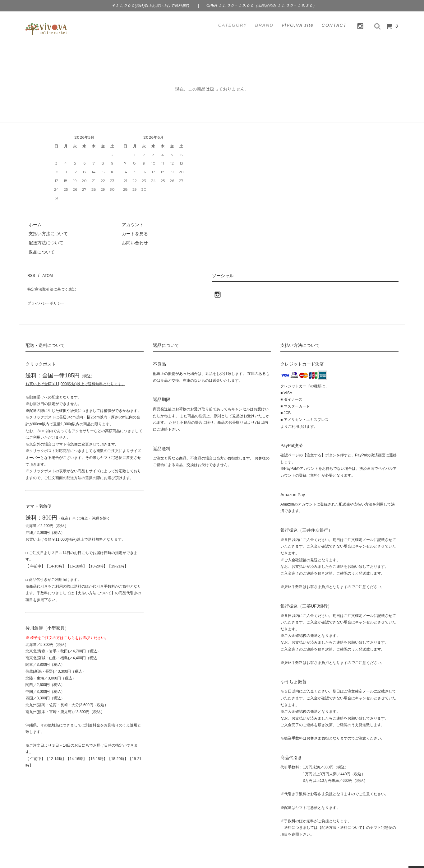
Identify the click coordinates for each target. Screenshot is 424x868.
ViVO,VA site (298, 25)
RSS (30, 273)
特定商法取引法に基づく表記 (54, 282)
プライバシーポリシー (47, 292)
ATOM (44, 273)
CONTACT (334, 25)
